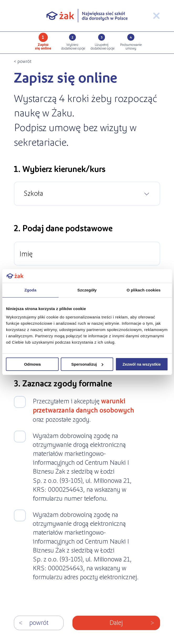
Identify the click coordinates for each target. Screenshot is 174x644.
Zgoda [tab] (30, 290)
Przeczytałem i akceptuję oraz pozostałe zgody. (83, 410)
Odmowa (32, 364)
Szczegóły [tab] (87, 290)
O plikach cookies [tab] (144, 290)
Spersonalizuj (87, 364)
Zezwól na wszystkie (142, 364)
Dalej (116, 622)
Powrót (39, 622)
